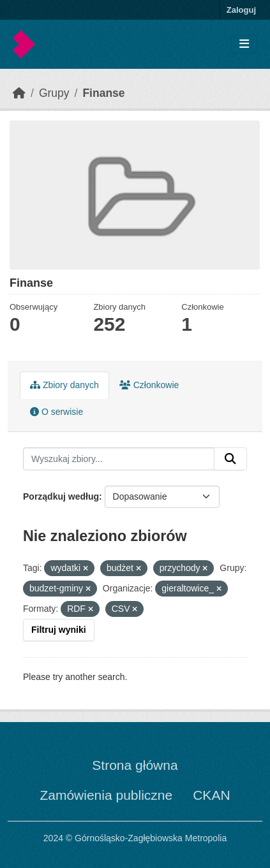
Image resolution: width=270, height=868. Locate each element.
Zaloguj (241, 10)
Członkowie (149, 385)
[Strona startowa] (19, 93)
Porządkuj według (61, 496)
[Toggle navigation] (244, 44)
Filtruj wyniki (59, 630)
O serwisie (56, 412)
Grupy (54, 93)
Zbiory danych (64, 385)
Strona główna (135, 765)
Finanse (103, 93)
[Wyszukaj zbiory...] (119, 459)
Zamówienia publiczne (106, 795)
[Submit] (230, 459)
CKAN (211, 795)
